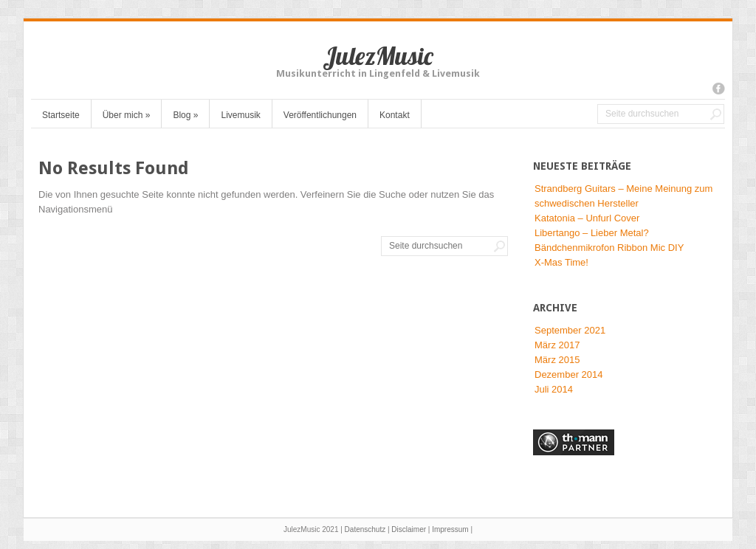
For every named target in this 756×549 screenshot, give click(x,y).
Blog (185, 115)
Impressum (450, 529)
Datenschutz (365, 529)
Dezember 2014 (569, 374)
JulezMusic (378, 56)
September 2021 (570, 330)
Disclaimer (409, 529)
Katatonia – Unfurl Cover (587, 218)
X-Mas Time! (561, 262)
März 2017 (557, 345)
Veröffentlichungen (320, 115)
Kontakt (395, 115)
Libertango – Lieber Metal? (592, 233)
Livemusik (240, 115)
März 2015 (557, 360)
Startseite (61, 115)
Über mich (127, 115)
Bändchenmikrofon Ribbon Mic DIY (609, 248)
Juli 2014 (554, 389)
